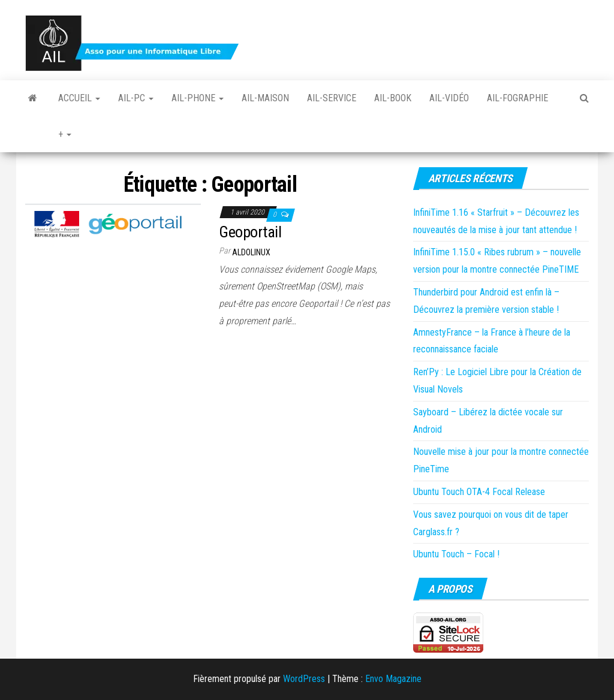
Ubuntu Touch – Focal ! (456, 554)
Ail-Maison (265, 98)
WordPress (304, 679)
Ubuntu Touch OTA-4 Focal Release (479, 492)
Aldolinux (251, 252)
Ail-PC (136, 98)
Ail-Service (332, 98)
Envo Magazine (393, 679)
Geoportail (250, 232)
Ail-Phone (198, 98)
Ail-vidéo (449, 98)
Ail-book (393, 98)
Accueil (79, 98)
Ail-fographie (517, 98)
